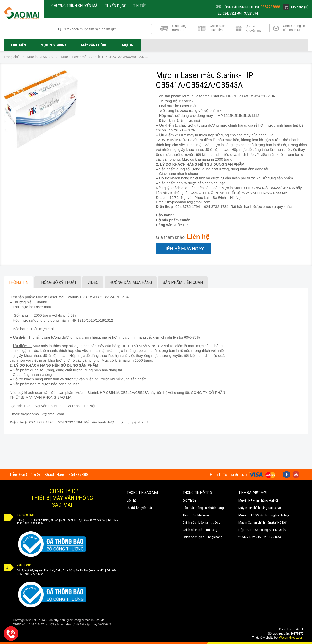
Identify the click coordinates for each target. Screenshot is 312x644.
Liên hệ (132, 501)
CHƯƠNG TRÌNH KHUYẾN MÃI (75, 6)
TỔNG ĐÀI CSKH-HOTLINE (248, 7)
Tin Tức (140, 6)
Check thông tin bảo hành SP (294, 28)
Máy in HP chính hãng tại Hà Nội (260, 508)
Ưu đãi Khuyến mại (254, 28)
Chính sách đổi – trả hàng (200, 530)
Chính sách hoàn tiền (218, 28)
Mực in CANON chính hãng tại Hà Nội (264, 515)
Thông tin (18, 282)
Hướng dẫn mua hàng (131, 282)
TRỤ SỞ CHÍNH (25, 515)
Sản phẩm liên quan (183, 282)
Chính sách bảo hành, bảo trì (202, 522)
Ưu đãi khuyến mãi (139, 508)
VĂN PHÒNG (24, 565)
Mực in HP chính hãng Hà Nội (258, 501)
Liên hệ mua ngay (184, 249)
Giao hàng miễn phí (179, 28)
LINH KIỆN (18, 45)
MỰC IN (128, 45)
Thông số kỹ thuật (58, 282)
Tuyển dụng (116, 6)
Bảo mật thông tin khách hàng (203, 508)
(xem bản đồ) (98, 520)
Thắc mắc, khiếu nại (196, 515)
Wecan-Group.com (291, 638)
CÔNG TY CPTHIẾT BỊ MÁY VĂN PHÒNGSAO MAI (62, 498)
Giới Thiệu (189, 501)
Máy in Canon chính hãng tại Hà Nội (263, 522)
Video (93, 282)
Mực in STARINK (54, 45)
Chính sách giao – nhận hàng (203, 537)
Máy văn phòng (94, 45)
